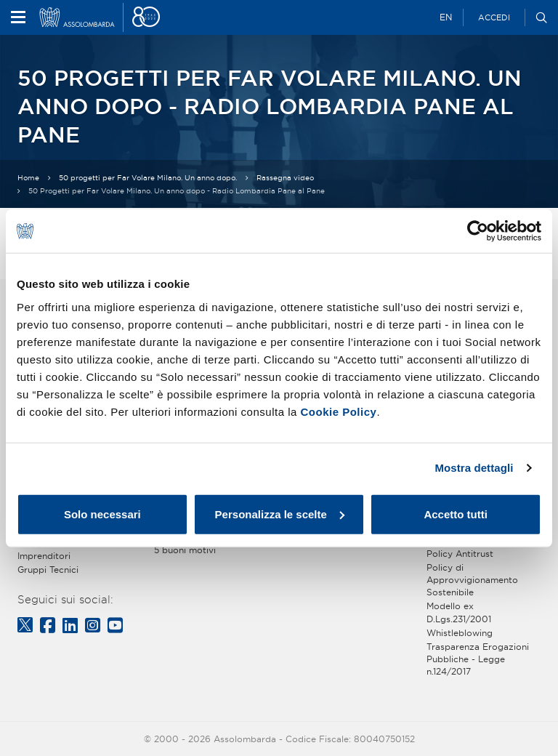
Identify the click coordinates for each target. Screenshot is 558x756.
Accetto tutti (456, 514)
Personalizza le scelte (280, 514)
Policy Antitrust (460, 554)
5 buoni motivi (185, 550)
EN (446, 17)
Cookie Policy (339, 411)
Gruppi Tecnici (48, 570)
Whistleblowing (460, 633)
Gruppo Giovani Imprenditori (51, 549)
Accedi (494, 17)
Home (28, 178)
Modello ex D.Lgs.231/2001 (459, 612)
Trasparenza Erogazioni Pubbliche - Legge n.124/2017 (478, 659)
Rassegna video (285, 178)
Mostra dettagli (474, 468)
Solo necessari (102, 514)
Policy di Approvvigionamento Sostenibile (472, 580)
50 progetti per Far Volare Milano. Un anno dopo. (148, 178)
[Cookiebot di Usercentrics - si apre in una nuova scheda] (478, 231)
